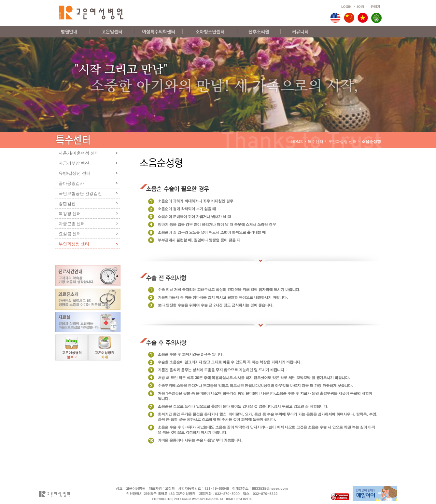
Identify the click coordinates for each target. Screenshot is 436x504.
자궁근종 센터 (72, 224)
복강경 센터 (70, 214)
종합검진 (67, 204)
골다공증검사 (71, 183)
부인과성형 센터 (74, 244)
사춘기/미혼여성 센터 (79, 153)
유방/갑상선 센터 (75, 173)
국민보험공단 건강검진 (80, 193)
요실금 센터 (70, 234)
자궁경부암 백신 (74, 163)
